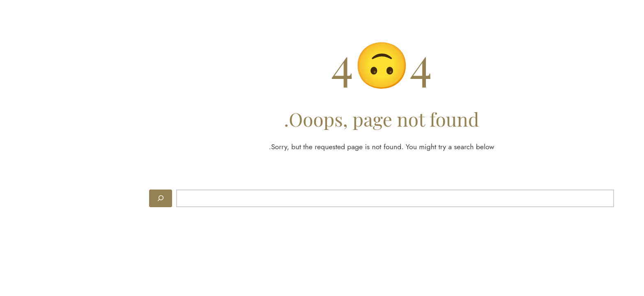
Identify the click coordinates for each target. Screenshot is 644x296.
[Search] (101, 198)
